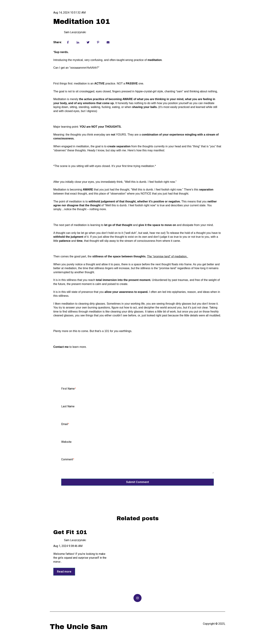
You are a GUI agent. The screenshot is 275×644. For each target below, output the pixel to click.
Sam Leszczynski (75, 32)
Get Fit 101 (70, 532)
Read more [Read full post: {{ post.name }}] (64, 572)
